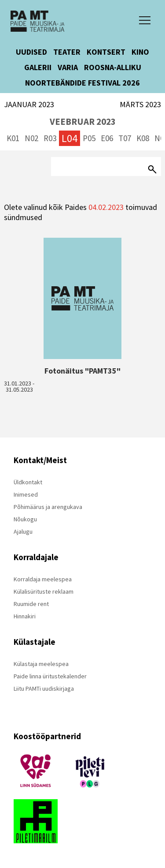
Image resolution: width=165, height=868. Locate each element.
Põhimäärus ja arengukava (48, 507)
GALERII (38, 67)
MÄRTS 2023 (140, 105)
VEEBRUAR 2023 (83, 122)
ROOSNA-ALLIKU (113, 67)
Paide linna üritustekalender (50, 676)
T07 (125, 138)
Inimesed (26, 494)
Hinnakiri (25, 616)
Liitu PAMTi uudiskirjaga (44, 688)
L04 (70, 138)
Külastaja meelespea (41, 664)
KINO (140, 52)
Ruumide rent (31, 604)
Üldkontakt (28, 482)
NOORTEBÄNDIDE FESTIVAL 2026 (82, 83)
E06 (107, 138)
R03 (50, 138)
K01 (13, 138)
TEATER (67, 52)
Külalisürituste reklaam (44, 591)
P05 (89, 138)
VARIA (68, 67)
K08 (143, 138)
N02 (31, 138)
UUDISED (31, 52)
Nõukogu (25, 519)
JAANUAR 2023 (29, 105)
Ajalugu (23, 531)
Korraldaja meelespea (43, 579)
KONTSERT (106, 52)
